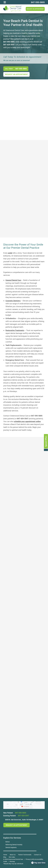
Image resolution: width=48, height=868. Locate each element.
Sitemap (12, 861)
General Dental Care (13, 280)
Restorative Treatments (15, 330)
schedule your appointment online (27, 421)
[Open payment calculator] (38, 863)
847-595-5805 (9, 42)
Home (5, 855)
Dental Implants (11, 847)
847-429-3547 (9, 45)
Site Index (12, 857)
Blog (5, 857)
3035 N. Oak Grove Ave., (24, 820)
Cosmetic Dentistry (13, 301)
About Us (13, 855)
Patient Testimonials (25, 855)
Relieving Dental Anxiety (14, 845)
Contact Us (38, 855)
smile (10, 253)
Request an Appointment (35, 9)
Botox (8, 842)
